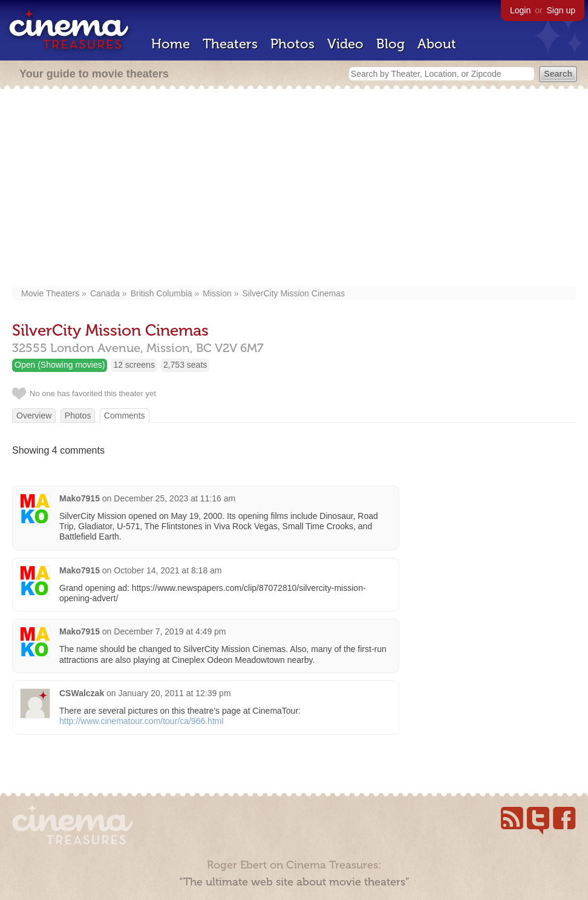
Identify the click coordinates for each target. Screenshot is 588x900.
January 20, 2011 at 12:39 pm (175, 693)
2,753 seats (185, 365)
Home (171, 44)
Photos (292, 44)
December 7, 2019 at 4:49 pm (170, 631)
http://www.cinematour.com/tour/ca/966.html (142, 721)
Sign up (561, 10)
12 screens (134, 365)
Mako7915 (80, 498)
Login (520, 10)
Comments (125, 416)
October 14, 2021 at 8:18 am (168, 570)
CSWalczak (82, 693)
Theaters (230, 44)
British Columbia (162, 293)
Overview (34, 416)
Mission (217, 293)
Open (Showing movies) (60, 365)
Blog (390, 44)
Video (345, 44)
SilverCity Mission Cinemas (293, 293)
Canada (105, 293)
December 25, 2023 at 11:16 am (175, 498)
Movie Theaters (50, 293)
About (437, 44)
